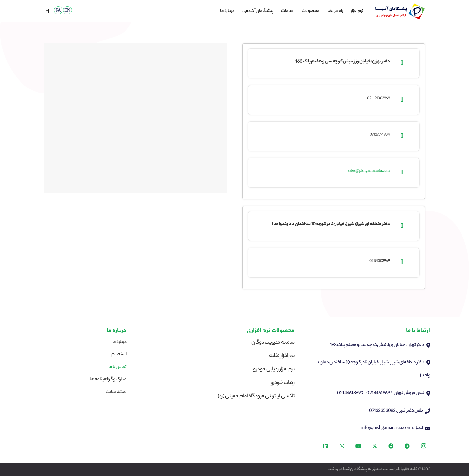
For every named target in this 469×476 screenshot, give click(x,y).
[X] (375, 446)
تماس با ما (117, 367)
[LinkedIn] (326, 446)
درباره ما (120, 342)
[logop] (400, 11)
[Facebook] (391, 446)
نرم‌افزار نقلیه (282, 356)
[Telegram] (407, 446)
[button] (48, 11)
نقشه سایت (116, 392)
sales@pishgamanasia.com (369, 171)
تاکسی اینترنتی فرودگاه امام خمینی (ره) (256, 396)
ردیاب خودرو (283, 383)
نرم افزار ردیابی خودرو (274, 369)
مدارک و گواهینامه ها (108, 380)
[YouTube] (358, 446)
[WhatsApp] (342, 446)
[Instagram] (423, 446)
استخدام (119, 355)
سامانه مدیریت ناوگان (273, 343)
